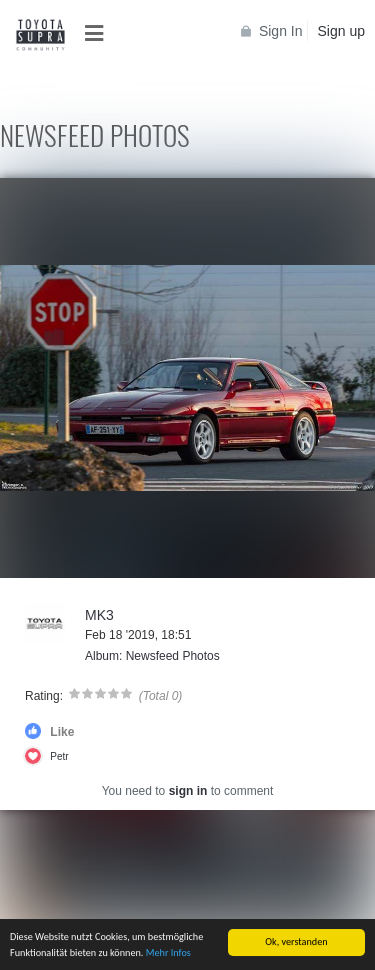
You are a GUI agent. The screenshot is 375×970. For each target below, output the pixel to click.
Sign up (341, 31)
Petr (59, 756)
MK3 (99, 615)
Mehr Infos (168, 953)
